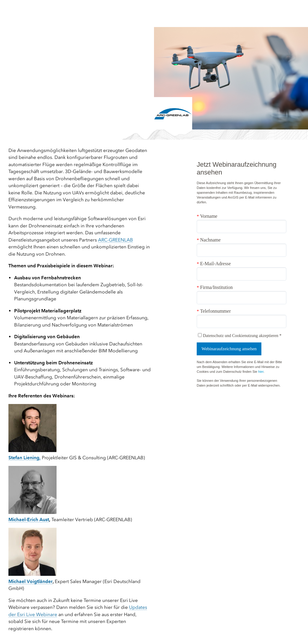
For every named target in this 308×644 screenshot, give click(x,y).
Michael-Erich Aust (29, 519)
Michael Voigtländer (31, 581)
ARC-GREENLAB (115, 240)
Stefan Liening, (25, 458)
